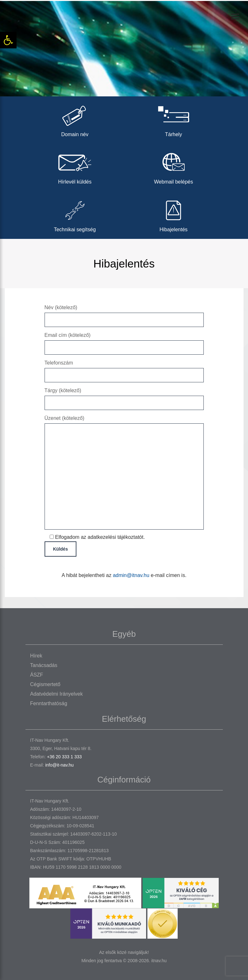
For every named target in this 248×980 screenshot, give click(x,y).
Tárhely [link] (174, 119)
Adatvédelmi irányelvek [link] (57, 694)
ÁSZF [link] (37, 675)
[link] (8, 40)
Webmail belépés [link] (174, 167)
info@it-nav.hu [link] (59, 765)
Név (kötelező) (124, 313)
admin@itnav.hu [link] (131, 575)
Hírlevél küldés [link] (75, 167)
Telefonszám (124, 369)
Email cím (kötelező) (124, 341)
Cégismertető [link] (45, 684)
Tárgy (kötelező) (124, 396)
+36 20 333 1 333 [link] (64, 757)
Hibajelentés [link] (174, 214)
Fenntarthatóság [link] (49, 703)
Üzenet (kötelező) (124, 473)
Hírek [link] (36, 656)
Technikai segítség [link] (75, 214)
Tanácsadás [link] (44, 665)
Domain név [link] (75, 119)
